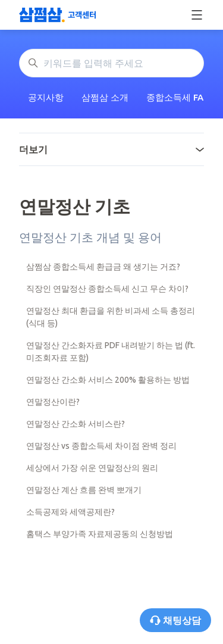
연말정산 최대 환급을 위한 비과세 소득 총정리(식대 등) (111, 317)
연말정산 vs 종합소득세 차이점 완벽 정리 (101, 446)
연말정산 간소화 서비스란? (76, 424)
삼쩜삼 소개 (105, 97)
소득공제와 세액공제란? (70, 512)
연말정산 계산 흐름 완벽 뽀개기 (84, 490)
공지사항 (46, 97)
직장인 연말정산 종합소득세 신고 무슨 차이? (107, 289)
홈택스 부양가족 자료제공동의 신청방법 (100, 534)
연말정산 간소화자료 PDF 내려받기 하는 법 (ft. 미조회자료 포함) (111, 351)
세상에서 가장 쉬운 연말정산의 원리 (92, 468)
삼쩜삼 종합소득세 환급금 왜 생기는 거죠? (103, 267)
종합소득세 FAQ (178, 97)
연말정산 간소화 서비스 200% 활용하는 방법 (108, 380)
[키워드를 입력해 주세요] (111, 63)
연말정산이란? (53, 402)
